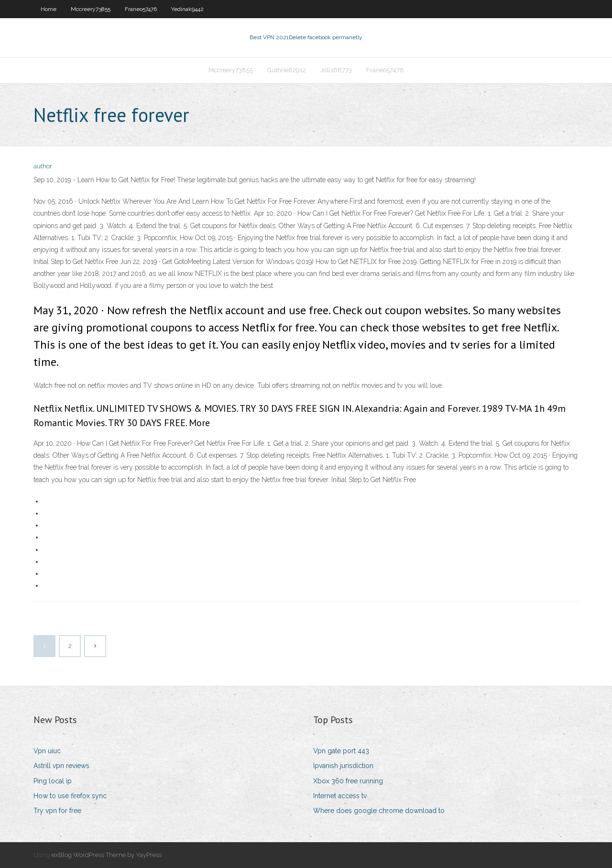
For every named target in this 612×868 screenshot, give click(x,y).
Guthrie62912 (287, 70)
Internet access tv (340, 796)
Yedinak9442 (187, 9)
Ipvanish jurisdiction (343, 766)
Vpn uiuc (47, 751)
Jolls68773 (336, 70)
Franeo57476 (141, 9)
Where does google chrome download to (379, 811)
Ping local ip (53, 781)
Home (49, 9)
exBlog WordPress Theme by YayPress (107, 855)
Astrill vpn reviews (61, 766)
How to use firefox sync (70, 796)
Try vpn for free (57, 811)
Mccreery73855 (91, 9)
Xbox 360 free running (348, 781)
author (43, 166)
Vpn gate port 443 (341, 751)
